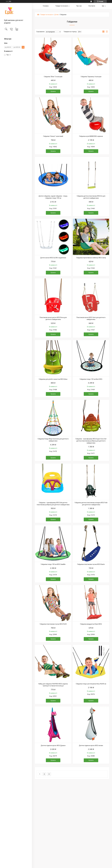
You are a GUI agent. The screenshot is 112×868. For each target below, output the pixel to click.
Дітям (56, 15)
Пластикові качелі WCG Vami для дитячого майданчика (91, 318)
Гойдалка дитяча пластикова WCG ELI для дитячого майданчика (91, 197)
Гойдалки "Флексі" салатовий (53, 136)
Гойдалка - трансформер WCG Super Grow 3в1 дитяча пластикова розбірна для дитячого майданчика (91, 441)
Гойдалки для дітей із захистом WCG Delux (53, 379)
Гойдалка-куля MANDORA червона (91, 136)
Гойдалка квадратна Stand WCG (91, 624)
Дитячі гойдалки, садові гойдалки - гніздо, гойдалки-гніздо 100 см (53, 197)
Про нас (79, 6)
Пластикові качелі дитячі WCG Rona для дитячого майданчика (53, 318)
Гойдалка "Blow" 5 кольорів (53, 77)
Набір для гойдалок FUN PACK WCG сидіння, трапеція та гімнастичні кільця (53, 685)
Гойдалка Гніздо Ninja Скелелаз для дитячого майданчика (53, 440)
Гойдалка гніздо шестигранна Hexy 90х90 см (91, 684)
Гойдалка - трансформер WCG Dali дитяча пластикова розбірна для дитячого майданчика (53, 504)
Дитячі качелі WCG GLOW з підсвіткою (53, 258)
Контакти (92, 6)
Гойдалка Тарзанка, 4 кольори (91, 77)
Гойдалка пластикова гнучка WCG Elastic (91, 564)
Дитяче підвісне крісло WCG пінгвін (91, 746)
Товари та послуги (62, 6)
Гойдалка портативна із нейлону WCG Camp (91, 258)
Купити (53, 91)
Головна (46, 6)
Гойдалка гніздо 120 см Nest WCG (91, 379)
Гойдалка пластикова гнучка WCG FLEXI (53, 624)
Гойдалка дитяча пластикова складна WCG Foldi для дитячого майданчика (91, 504)
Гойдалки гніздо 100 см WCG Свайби (53, 564)
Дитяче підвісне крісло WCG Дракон (53, 746)
